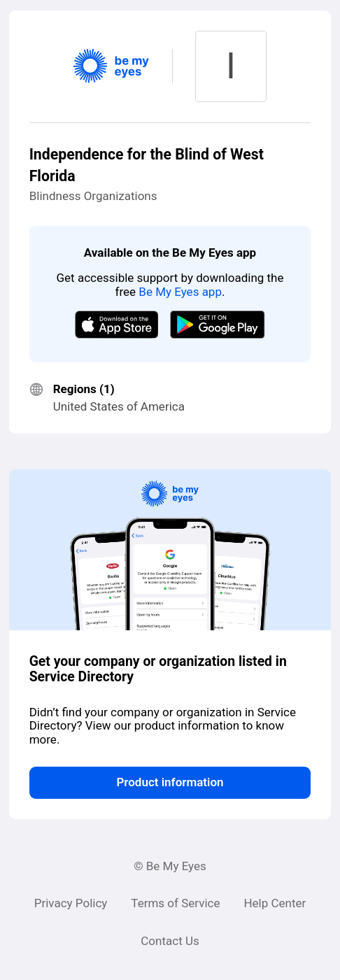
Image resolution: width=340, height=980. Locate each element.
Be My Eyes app (180, 292)
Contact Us (170, 941)
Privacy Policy (71, 903)
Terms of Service (175, 903)
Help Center (275, 903)
